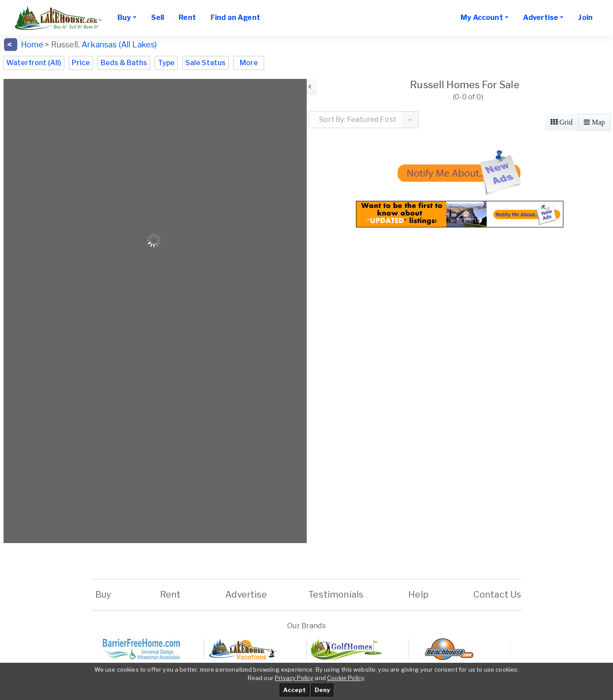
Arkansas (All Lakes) (119, 45)
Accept (295, 690)
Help (418, 594)
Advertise (246, 594)
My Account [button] (482, 18)
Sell (158, 18)
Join (585, 18)
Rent (187, 18)
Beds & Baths (124, 63)
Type (166, 63)
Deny (322, 690)
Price (81, 63)
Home (32, 45)
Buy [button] (124, 18)
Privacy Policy (294, 678)
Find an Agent (235, 18)
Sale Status (205, 63)
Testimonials (336, 594)
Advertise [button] (541, 18)
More (249, 63)
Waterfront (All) (34, 63)
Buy (103, 594)
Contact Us (498, 594)
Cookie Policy (346, 678)
